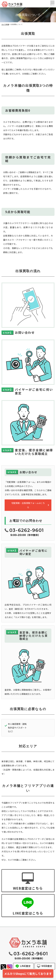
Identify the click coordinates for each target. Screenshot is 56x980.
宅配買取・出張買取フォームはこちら (28, 505)
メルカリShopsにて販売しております (28, 974)
